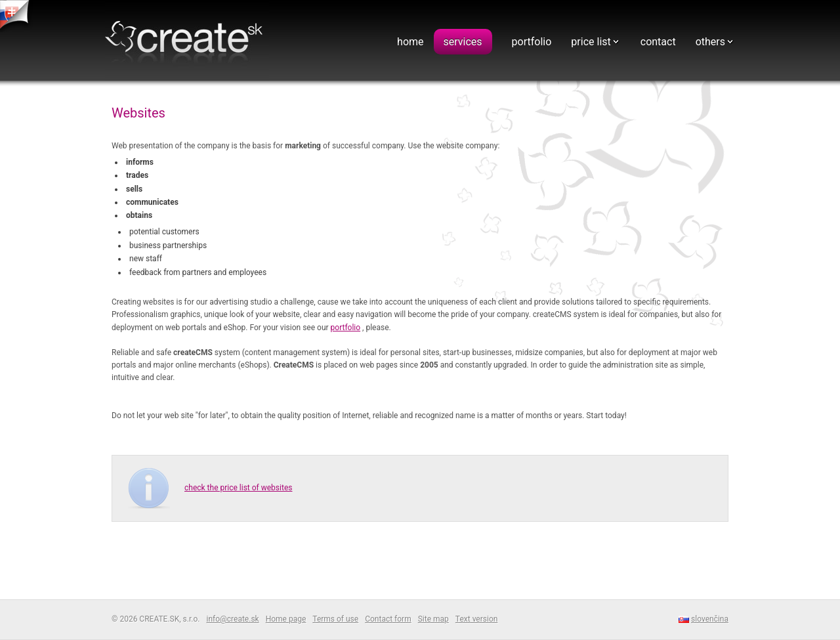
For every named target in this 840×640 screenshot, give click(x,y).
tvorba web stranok (16, 16)
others (710, 42)
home (410, 42)
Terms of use (335, 619)
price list (591, 42)
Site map (433, 619)
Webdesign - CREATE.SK (187, 42)
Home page (286, 619)
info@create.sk (232, 619)
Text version (477, 619)
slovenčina (710, 619)
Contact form (388, 619)
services (463, 42)
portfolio (532, 42)
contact (658, 42)
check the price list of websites (238, 488)
